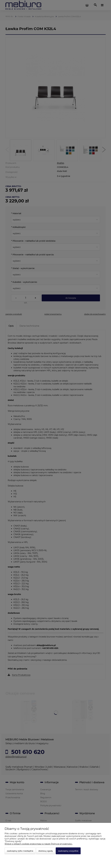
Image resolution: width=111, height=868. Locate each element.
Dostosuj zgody (46, 851)
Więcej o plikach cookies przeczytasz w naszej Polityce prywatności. (39, 844)
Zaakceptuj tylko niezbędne (20, 851)
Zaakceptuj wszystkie (68, 851)
